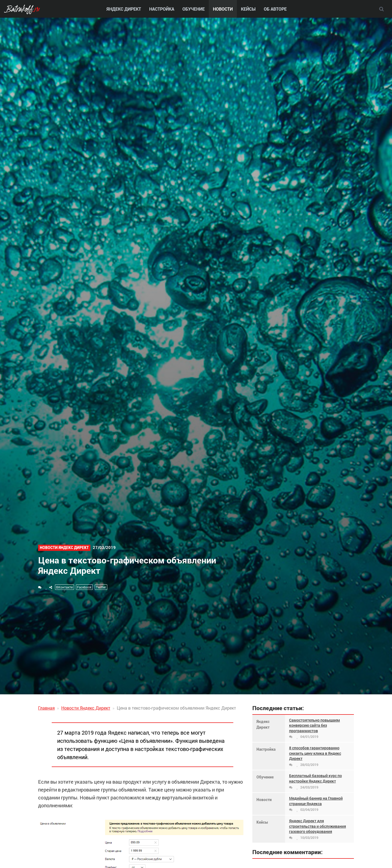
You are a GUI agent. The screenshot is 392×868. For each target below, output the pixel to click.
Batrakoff (22, 10)
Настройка (162, 9)
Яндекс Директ (124, 9)
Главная (46, 708)
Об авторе (275, 9)
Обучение (194, 9)
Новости (223, 9)
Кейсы (248, 9)
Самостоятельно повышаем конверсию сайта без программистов (315, 725)
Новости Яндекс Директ (64, 548)
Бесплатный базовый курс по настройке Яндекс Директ (316, 778)
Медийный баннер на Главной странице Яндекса (316, 801)
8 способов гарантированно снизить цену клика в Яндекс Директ (315, 753)
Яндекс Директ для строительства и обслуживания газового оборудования (318, 826)
